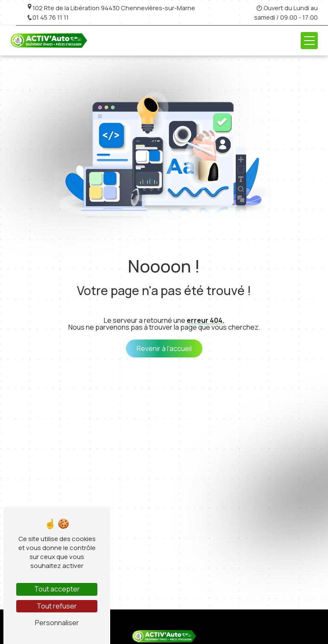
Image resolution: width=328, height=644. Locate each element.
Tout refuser (57, 606)
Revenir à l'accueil (164, 348)
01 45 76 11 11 (48, 17)
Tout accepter (57, 589)
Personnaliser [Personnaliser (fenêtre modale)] (57, 623)
